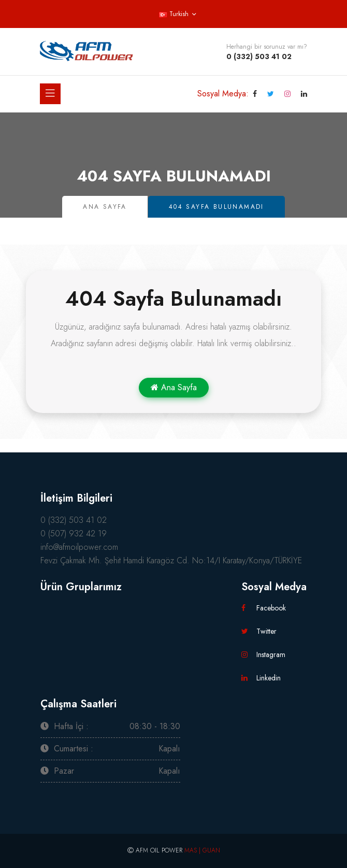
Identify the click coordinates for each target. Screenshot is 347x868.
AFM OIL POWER (159, 850)
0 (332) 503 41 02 (259, 56)
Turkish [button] (174, 14)
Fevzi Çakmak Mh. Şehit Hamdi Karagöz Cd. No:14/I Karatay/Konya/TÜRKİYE (171, 560)
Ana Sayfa (105, 207)
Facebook (264, 608)
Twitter (259, 631)
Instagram (263, 654)
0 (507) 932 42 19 (74, 533)
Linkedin (261, 678)
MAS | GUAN (202, 850)
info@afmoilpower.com (79, 547)
